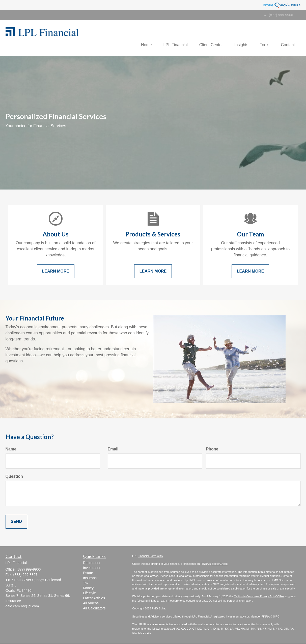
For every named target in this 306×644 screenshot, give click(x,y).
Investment (92, 568)
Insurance (91, 578)
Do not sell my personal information (230, 601)
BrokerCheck (220, 564)
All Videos (91, 603)
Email (113, 450)
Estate (88, 573)
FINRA (265, 617)
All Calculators (94, 608)
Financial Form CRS (150, 556)
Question (14, 477)
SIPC (276, 617)
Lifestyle (89, 593)
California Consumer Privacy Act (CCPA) (259, 597)
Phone (212, 450)
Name (11, 450)
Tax (86, 583)
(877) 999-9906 (278, 15)
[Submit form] (16, 522)
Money (88, 588)
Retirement (92, 563)
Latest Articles (94, 598)
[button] (141, 38)
